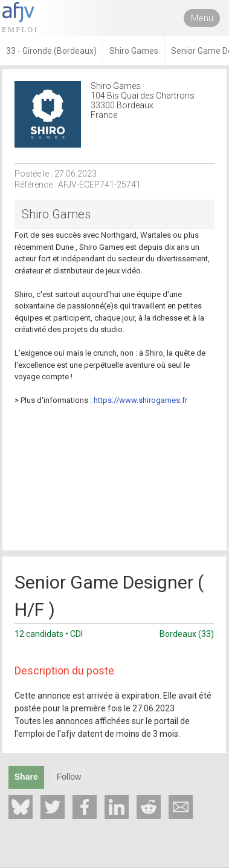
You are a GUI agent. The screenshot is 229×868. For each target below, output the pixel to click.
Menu (202, 18)
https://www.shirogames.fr (140, 400)
